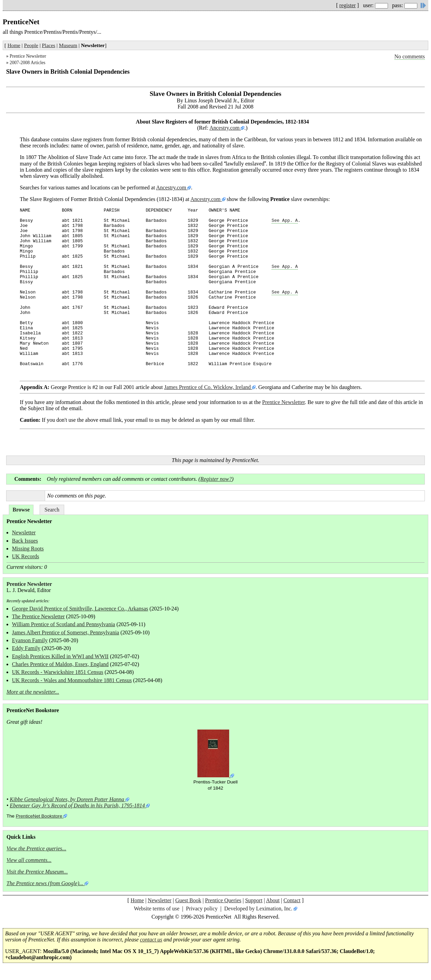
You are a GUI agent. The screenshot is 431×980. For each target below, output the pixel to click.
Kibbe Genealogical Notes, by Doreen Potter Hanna (67, 799)
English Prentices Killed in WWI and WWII (60, 656)
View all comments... (29, 860)
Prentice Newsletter (28, 56)
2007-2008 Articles (27, 63)
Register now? (216, 479)
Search (52, 510)
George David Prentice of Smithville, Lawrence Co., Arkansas (80, 609)
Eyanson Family (30, 640)
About (273, 900)
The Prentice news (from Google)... (45, 883)
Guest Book (188, 900)
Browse (21, 510)
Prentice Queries (223, 900)
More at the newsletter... (33, 692)
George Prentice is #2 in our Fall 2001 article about (92, 387)
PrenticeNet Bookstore (39, 816)
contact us (151, 940)
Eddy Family (26, 648)
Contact (292, 900)
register (348, 5)
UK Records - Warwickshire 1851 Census (58, 672)
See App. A (285, 221)
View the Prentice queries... (36, 848)
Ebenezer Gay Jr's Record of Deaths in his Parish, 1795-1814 (78, 805)
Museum (68, 45)
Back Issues (25, 541)
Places (49, 45)
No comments (410, 56)
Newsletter (24, 532)
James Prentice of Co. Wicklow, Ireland (208, 387)
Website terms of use (157, 909)
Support (254, 900)
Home (14, 45)
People (31, 45)
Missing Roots (28, 549)
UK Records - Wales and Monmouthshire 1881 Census (72, 680)
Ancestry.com (225, 128)
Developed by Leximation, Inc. (259, 909)
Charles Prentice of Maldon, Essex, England (60, 664)
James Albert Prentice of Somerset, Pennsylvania (66, 632)
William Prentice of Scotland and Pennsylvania (64, 624)
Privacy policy (202, 909)
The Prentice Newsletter (38, 616)
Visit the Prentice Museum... (37, 872)
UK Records (26, 556)
